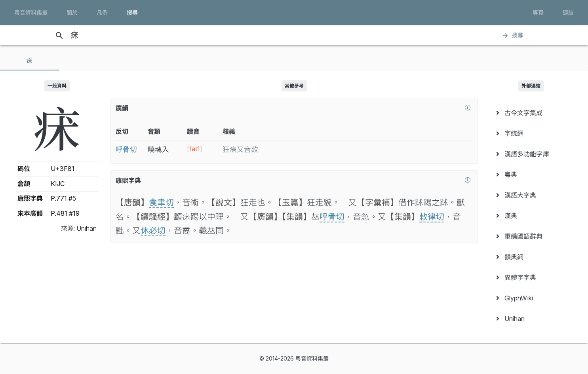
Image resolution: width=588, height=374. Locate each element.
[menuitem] (531, 113)
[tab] (30, 61)
